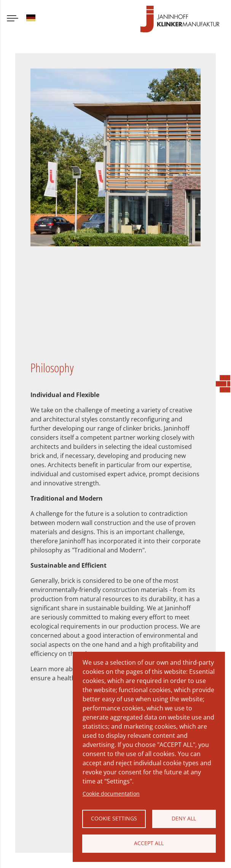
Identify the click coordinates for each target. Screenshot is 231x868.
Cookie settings (114, 818)
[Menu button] (13, 19)
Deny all (184, 818)
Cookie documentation (111, 794)
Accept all (149, 843)
